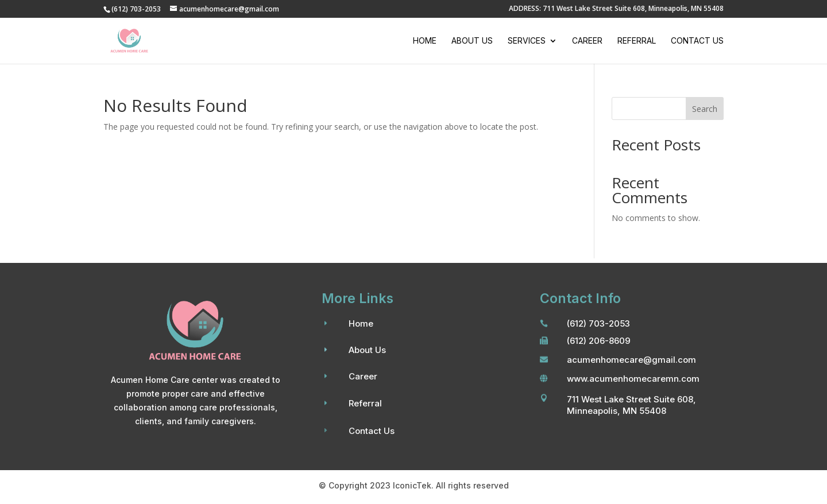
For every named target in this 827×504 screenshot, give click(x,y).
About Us (472, 41)
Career (587, 41)
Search (705, 109)
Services (527, 41)
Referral (637, 41)
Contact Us (697, 41)
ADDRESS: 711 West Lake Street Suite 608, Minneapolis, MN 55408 (616, 9)
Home (425, 41)
